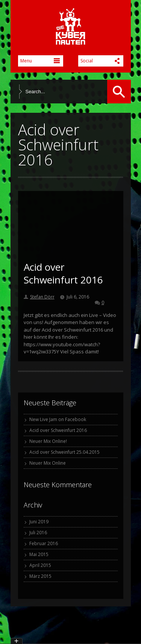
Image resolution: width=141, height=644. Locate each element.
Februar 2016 (44, 543)
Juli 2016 (38, 533)
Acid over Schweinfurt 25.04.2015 (64, 452)
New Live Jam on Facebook (58, 419)
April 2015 (40, 565)
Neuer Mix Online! (48, 441)
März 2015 (40, 576)
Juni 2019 (39, 522)
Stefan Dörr (42, 297)
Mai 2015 (39, 554)
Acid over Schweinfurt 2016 (63, 273)
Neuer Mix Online (48, 463)
